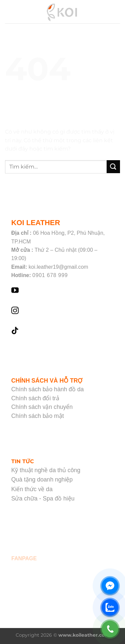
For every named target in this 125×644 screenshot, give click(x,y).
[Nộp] (113, 167)
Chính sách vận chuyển (42, 407)
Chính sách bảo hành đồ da (48, 389)
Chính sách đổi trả (35, 398)
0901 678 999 (50, 275)
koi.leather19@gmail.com (58, 267)
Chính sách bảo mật (38, 416)
